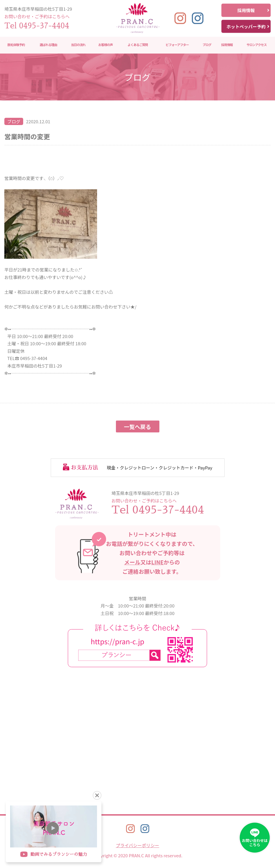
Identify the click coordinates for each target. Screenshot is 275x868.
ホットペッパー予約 (248, 26)
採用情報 (253, 10)
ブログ (207, 45)
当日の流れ (78, 45)
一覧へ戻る (138, 426)
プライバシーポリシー (138, 845)
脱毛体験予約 (16, 45)
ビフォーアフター (177, 45)
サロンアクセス (257, 45)
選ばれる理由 (48, 45)
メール (132, 562)
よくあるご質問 (138, 45)
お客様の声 (105, 45)
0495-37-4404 (44, 26)
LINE (157, 562)
